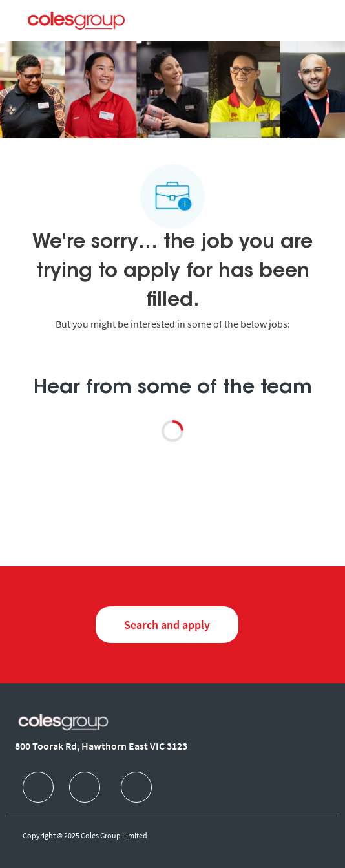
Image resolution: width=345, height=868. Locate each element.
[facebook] (38, 787)
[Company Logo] (76, 20)
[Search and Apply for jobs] (167, 625)
